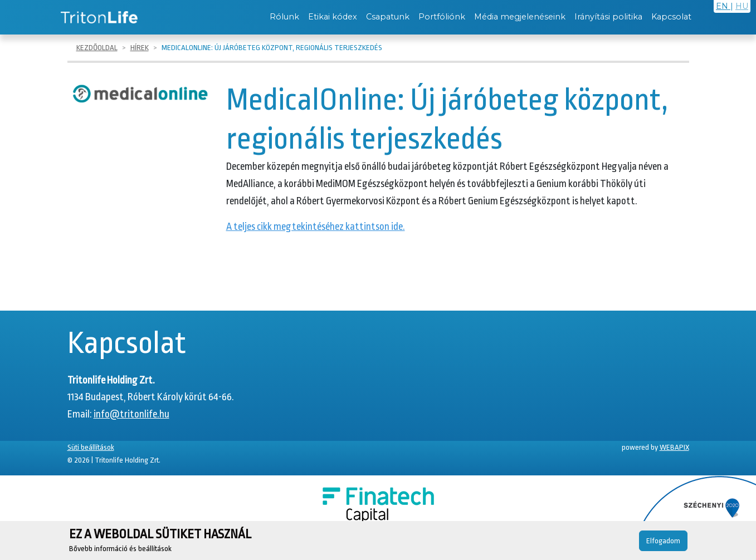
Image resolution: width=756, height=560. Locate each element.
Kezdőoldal (97, 48)
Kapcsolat (671, 17)
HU (742, 6)
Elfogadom (663, 541)
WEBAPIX (674, 447)
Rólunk (284, 17)
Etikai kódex (333, 17)
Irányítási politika (608, 17)
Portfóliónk (442, 17)
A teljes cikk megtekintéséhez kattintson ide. (316, 227)
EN (723, 6)
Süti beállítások (91, 447)
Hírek (140, 48)
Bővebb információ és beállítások (120, 549)
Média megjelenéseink (520, 17)
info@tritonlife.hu (131, 414)
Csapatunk (388, 17)
